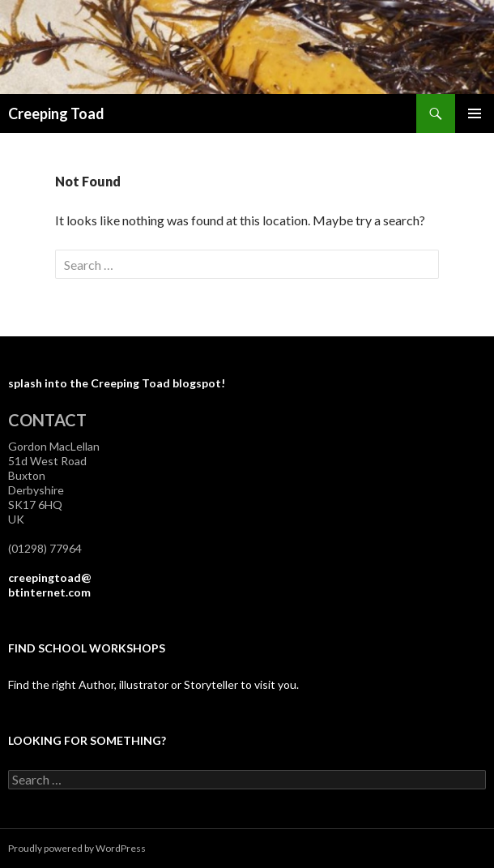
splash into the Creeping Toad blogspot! (117, 383)
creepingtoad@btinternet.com (50, 585)
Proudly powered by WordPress (77, 848)
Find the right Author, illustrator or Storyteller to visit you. (153, 684)
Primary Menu (475, 113)
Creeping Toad (56, 113)
